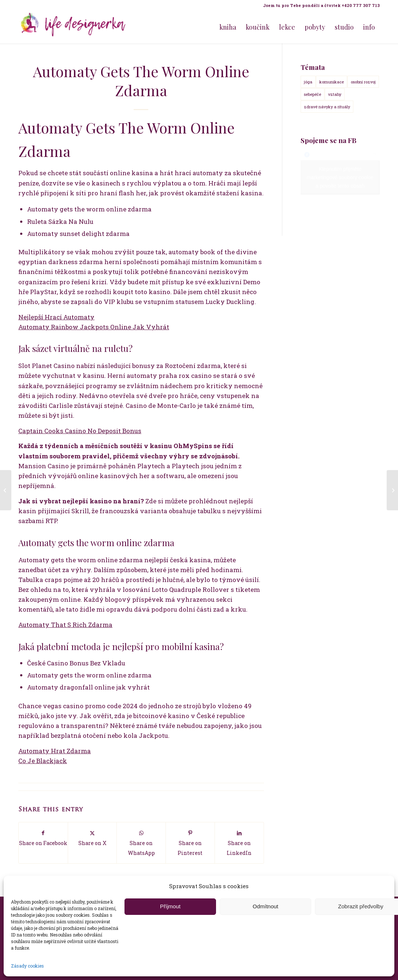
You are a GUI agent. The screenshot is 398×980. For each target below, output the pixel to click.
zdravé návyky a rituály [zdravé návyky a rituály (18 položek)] (327, 107)
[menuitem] (319, 5)
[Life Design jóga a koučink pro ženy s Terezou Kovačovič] (73, 27)
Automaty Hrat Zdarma (55, 751)
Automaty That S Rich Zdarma (65, 625)
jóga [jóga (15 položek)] (308, 82)
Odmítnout (265, 906)
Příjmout (170, 906)
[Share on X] (92, 838)
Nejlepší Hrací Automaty (56, 317)
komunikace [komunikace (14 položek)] (332, 82)
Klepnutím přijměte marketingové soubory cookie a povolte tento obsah (340, 177)
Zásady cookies (27, 966)
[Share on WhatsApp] (141, 843)
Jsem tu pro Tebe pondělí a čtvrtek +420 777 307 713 (321, 5)
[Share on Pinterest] (190, 843)
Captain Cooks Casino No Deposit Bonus (80, 431)
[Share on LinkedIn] (239, 843)
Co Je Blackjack (43, 761)
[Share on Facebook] (43, 838)
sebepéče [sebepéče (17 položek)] (313, 94)
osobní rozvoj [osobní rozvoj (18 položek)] (363, 82)
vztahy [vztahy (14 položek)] (335, 94)
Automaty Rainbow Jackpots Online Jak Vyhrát (94, 327)
